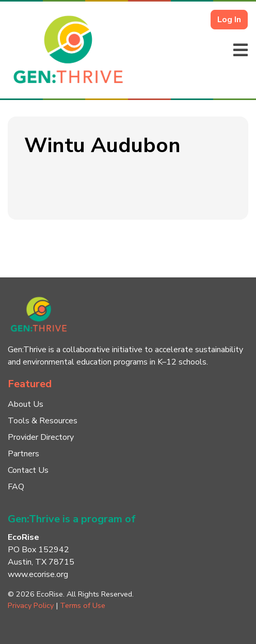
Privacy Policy (31, 605)
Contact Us (28, 470)
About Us (26, 404)
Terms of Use (83, 605)
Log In (229, 20)
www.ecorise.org (38, 574)
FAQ (16, 487)
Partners (23, 454)
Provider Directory (41, 437)
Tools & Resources (43, 421)
